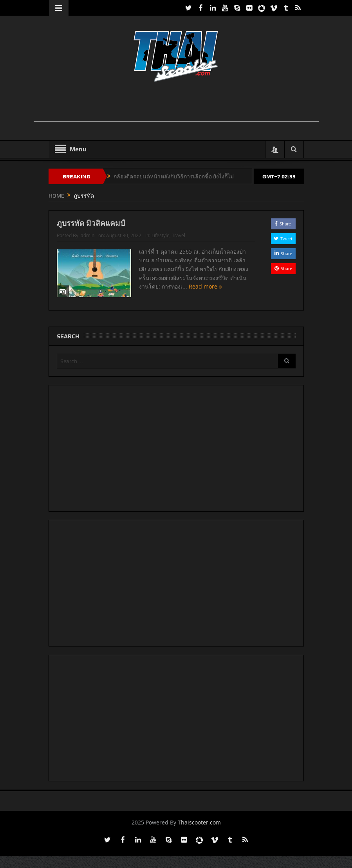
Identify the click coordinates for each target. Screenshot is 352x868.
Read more (205, 286)
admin (88, 235)
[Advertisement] (176, 104)
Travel (179, 235)
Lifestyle (161, 235)
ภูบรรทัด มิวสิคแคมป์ (91, 223)
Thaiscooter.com (199, 822)
